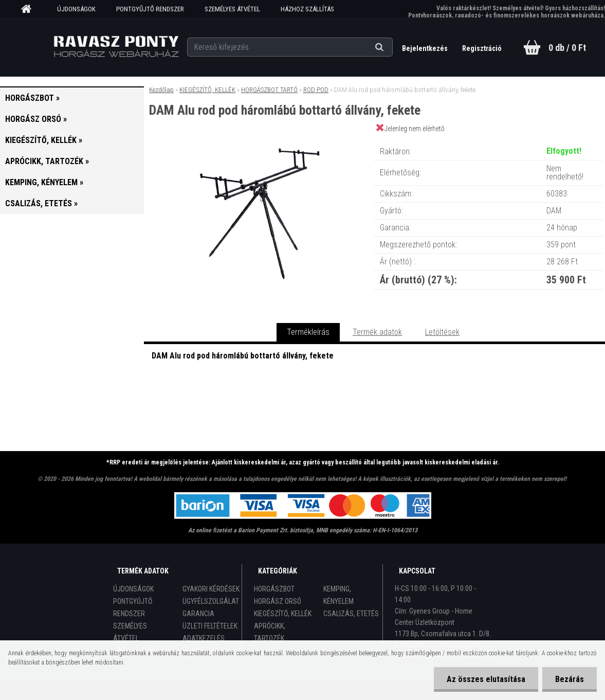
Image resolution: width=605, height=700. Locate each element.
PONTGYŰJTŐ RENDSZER (150, 9)
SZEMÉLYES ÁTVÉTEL (232, 9)
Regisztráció (482, 48)
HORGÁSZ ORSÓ (278, 601)
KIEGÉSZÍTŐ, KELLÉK (207, 90)
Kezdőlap (161, 90)
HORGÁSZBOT (274, 589)
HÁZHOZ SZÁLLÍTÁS (307, 9)
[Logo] (116, 47)
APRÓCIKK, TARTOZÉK (270, 632)
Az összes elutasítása (486, 679)
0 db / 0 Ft (567, 48)
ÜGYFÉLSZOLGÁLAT (211, 601)
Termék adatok (377, 332)
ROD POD (316, 90)
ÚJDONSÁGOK (76, 9)
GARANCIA (198, 614)
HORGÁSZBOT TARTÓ (269, 90)
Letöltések (442, 332)
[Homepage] (30, 9)
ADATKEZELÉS (204, 638)
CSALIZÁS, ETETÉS (351, 614)
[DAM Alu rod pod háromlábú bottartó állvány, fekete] (258, 141)
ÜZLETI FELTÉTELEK (210, 626)
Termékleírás (308, 332)
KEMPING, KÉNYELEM (338, 595)
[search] (392, 47)
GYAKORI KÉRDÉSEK (211, 589)
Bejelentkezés (426, 48)
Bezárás (570, 679)
